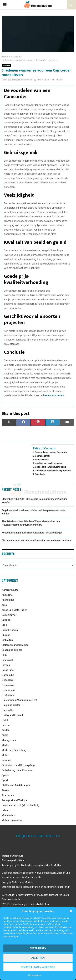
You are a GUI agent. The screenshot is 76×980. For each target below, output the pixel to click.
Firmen (6, 665)
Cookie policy (35, 975)
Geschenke (8, 685)
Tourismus (8, 795)
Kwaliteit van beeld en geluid (49, 463)
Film (4, 655)
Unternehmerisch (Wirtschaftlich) (21, 805)
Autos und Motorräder (14, 610)
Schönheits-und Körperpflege (19, 765)
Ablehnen (38, 958)
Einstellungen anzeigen (38, 967)
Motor (5, 755)
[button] (71, 911)
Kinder (6, 730)
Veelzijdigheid (42, 460)
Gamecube (8, 675)
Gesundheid (9, 690)
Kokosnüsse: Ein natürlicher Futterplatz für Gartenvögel (32, 533)
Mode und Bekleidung (14, 750)
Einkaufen (7, 640)
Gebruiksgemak (43, 456)
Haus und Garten (11, 705)
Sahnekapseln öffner (13, 860)
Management (9, 740)
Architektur (8, 600)
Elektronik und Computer (16, 645)
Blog (4, 625)
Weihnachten (9, 815)
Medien (6, 745)
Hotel (5, 720)
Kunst (5, 735)
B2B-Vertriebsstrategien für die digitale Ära (25, 904)
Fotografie (8, 670)
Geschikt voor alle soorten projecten (53, 471)
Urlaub (5, 810)
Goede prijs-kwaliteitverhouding (50, 467)
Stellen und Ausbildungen (16, 785)
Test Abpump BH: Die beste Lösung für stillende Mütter (31, 865)
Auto (4, 605)
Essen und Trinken (12, 650)
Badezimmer (9, 615)
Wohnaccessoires (12, 820)
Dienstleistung (10, 630)
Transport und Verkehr (14, 800)
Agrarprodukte (10, 590)
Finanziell (7, 660)
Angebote (6, 65)
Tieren (5, 790)
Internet (6, 725)
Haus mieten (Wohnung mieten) (19, 700)
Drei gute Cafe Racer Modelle (18, 882)
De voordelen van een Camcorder (51, 452)
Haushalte (7, 710)
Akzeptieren (38, 948)
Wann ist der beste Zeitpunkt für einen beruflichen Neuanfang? (36, 887)
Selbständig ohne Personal (17, 770)
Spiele (5, 775)
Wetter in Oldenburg (13, 856)
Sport (5, 780)
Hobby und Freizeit (12, 715)
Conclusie (40, 474)
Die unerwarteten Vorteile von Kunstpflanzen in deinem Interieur (36, 541)
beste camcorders (54, 395)
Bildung (6, 620)
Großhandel (9, 695)
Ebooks (6, 635)
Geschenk (7, 680)
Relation (6, 760)
